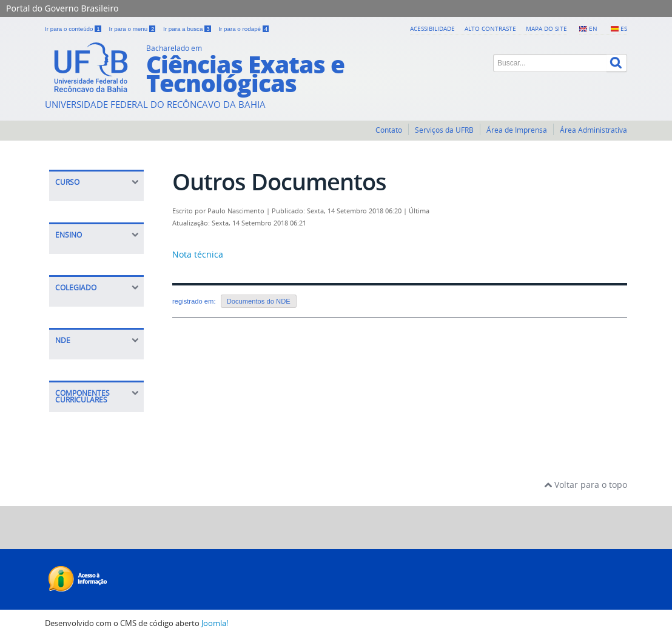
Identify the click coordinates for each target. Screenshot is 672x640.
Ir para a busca (188, 29)
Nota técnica (198, 254)
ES (624, 28)
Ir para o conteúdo (74, 29)
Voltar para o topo (586, 485)
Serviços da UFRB (444, 130)
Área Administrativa (593, 130)
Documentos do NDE (259, 301)
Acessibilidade (432, 28)
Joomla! (215, 623)
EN (593, 28)
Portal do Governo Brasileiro (62, 8)
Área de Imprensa (517, 130)
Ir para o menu (133, 29)
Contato (389, 130)
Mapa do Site (546, 28)
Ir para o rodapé (244, 29)
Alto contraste (490, 28)
